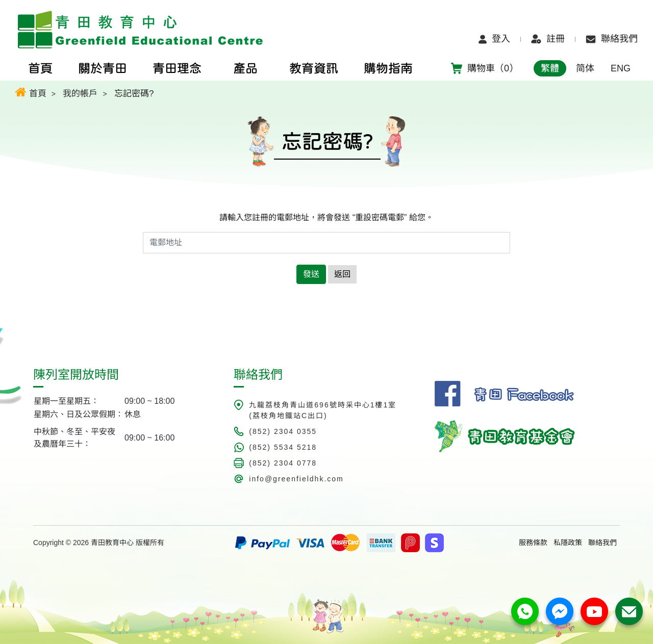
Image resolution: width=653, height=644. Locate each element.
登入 (494, 39)
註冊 (548, 39)
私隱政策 (568, 543)
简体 (585, 68)
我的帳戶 (80, 94)
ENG (621, 68)
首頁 (31, 92)
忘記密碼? (134, 94)
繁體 (550, 68)
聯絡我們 (612, 39)
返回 (342, 274)
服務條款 (533, 543)
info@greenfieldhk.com (296, 479)
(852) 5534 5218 (283, 447)
